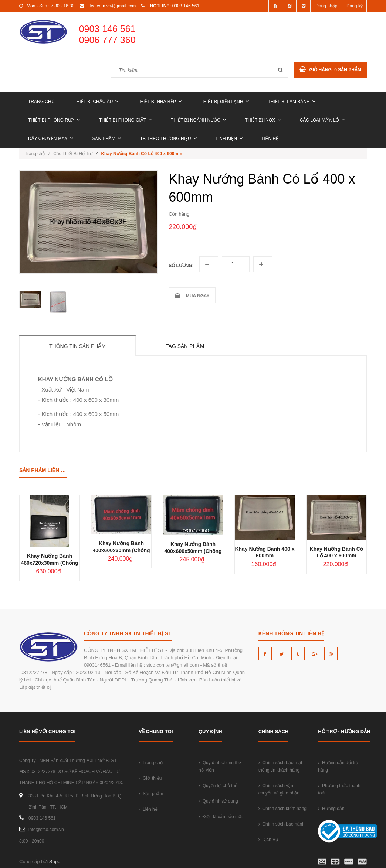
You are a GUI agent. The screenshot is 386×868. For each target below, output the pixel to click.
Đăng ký (355, 6)
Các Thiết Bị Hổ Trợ (73, 154)
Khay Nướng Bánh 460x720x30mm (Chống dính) (49, 563)
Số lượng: (181, 266)
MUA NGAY (192, 296)
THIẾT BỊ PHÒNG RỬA (54, 120)
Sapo (55, 862)
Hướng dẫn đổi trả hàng (338, 766)
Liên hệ (270, 139)
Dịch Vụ (268, 840)
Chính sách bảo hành (282, 824)
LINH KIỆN (229, 139)
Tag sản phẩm (185, 346)
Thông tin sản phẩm (77, 346)
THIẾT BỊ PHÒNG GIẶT (125, 120)
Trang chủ (41, 102)
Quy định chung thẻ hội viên (220, 766)
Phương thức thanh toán (339, 789)
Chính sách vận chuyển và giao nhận (279, 789)
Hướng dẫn (331, 809)
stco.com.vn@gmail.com (111, 6)
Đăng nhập (326, 6)
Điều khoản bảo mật (221, 817)
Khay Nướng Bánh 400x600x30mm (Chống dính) (121, 550)
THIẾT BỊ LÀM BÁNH (291, 102)
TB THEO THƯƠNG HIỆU (168, 139)
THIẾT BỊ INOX (263, 120)
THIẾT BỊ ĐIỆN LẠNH (224, 102)
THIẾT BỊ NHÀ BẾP (160, 102)
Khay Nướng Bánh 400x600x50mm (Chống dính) (193, 551)
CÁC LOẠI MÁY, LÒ (322, 120)
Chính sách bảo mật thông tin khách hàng (280, 766)
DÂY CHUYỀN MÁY (51, 139)
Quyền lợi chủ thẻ (218, 786)
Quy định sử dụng (218, 801)
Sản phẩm (106, 139)
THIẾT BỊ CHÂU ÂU (96, 102)
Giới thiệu (150, 778)
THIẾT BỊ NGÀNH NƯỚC (198, 120)
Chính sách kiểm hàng (282, 809)
